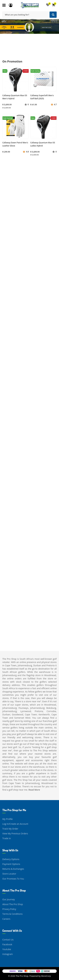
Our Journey (9, 899)
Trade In (7, 838)
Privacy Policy (9, 909)
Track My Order (10, 829)
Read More (34, 790)
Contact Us (8, 940)
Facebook (7, 944)
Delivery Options (11, 859)
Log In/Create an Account (15, 824)
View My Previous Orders (15, 833)
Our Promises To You (13, 879)
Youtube (7, 949)
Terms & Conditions (13, 914)
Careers (6, 919)
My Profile (7, 819)
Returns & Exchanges (13, 869)
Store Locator (9, 874)
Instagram (8, 954)
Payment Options (11, 864)
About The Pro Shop (13, 904)
